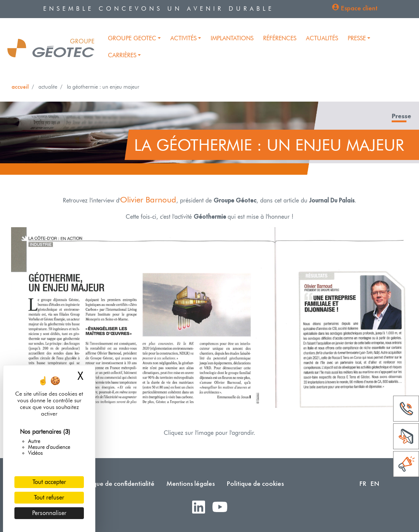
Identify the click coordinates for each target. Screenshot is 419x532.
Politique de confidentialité (116, 483)
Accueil (20, 87)
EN (375, 483)
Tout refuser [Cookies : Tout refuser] (49, 497)
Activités (183, 38)
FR (363, 483)
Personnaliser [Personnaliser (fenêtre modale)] (49, 513)
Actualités (322, 38)
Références (280, 38)
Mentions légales (190, 483)
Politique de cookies (255, 483)
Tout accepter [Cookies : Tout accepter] (49, 482)
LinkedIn (202, 507)
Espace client (359, 8)
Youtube (223, 507)
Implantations (232, 38)
